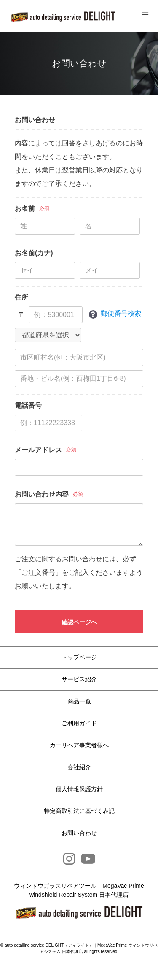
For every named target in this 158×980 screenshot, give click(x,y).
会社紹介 (79, 767)
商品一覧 (79, 701)
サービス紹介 (79, 679)
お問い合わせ (79, 833)
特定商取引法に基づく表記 (79, 811)
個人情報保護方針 (79, 789)
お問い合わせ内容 (42, 494)
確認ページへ (79, 622)
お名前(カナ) (34, 253)
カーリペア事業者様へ (79, 745)
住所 (21, 297)
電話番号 (28, 405)
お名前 (25, 209)
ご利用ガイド (79, 723)
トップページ (79, 657)
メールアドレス (38, 450)
